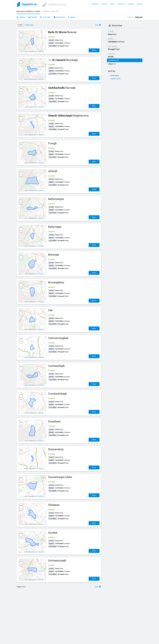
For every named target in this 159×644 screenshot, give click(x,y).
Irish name (115, 76)
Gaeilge (131, 17)
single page (29, 25)
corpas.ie (104, 4)
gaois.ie (140, 4)
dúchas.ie (121, 4)
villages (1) (112, 64)
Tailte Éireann (42, 51)
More (94, 50)
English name (116, 79)
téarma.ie (95, 4)
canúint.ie (131, 4)
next (98, 25)
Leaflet (26, 51)
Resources (59, 17)
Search (21, 17)
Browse (33, 17)
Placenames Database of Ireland (28, 11)
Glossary (45, 17)
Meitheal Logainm (51, 11)
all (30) (111, 57)
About (72, 17)
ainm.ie (113, 4)
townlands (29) (113, 60)
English (139, 17)
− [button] (21, 36)
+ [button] (21, 33)
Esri (36, 51)
